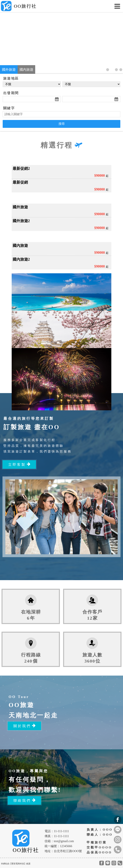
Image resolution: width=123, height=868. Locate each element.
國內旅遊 (26, 70)
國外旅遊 (9, 70)
